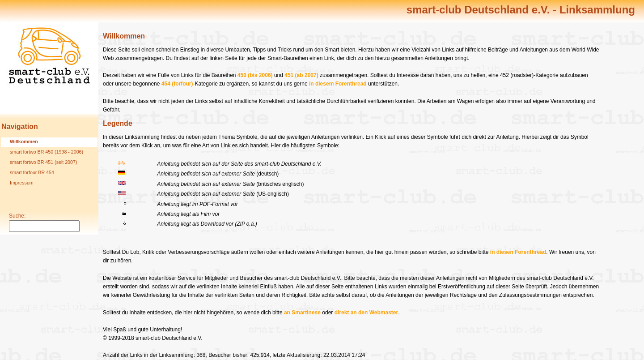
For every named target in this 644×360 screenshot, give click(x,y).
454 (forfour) (177, 84)
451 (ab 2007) (301, 75)
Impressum (22, 183)
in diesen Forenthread (518, 252)
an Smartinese (302, 313)
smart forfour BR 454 (32, 172)
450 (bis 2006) (255, 75)
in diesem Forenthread (338, 84)
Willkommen (24, 141)
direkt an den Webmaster (366, 313)
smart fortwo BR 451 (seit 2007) (43, 162)
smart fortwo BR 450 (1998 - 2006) (47, 152)
